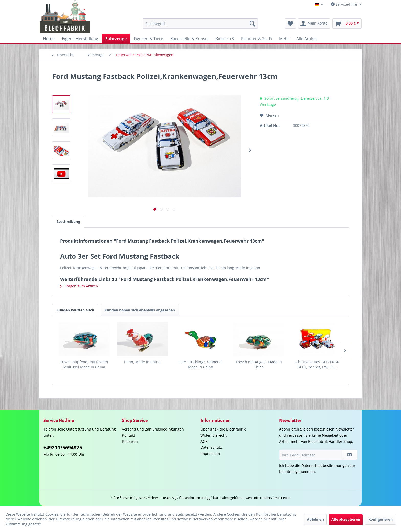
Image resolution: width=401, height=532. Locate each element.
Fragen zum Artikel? (79, 286)
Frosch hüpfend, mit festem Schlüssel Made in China (84, 364)
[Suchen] (252, 24)
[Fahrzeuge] (116, 39)
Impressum (210, 453)
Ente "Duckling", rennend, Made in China (201, 364)
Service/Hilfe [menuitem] (344, 4)
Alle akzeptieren (346, 519)
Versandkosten (189, 498)
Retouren (130, 441)
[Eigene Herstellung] (80, 39)
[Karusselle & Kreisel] (189, 39)
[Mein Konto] (314, 24)
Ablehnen (315, 519)
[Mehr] (284, 39)
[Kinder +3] (225, 39)
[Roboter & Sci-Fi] (257, 39)
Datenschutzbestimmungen (325, 465)
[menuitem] (200, 24)
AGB (204, 441)
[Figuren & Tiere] (148, 39)
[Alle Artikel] (307, 39)
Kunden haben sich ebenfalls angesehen (140, 310)
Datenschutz (211, 447)
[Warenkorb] (347, 24)
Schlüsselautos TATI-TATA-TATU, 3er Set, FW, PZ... (317, 364)
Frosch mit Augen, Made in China (259, 364)
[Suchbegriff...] (200, 24)
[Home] (49, 39)
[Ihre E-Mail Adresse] (310, 455)
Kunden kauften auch (75, 310)
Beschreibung (68, 222)
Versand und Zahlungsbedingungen (153, 429)
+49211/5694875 (63, 448)
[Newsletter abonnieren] (349, 455)
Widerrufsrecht (214, 435)
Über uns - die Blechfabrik (223, 429)
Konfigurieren (380, 519)
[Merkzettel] (290, 24)
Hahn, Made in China (142, 362)
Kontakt (129, 435)
